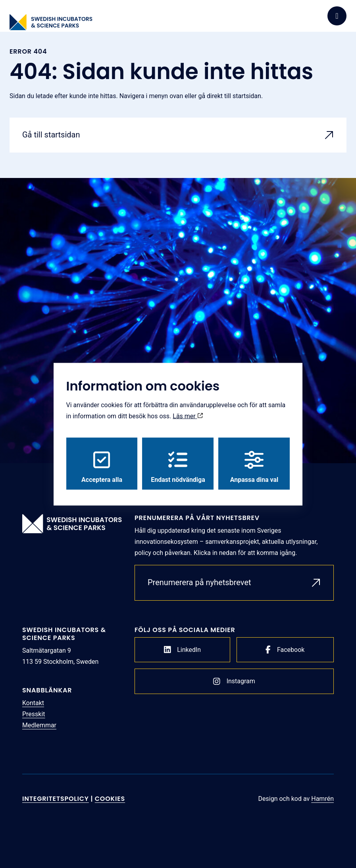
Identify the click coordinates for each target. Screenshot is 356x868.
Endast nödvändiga (178, 467)
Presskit (34, 714)
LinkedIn (183, 650)
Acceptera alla (102, 467)
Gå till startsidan (51, 135)
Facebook (285, 650)
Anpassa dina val (254, 467)
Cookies (110, 799)
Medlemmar (39, 725)
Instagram (234, 681)
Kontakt (33, 703)
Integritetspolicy (56, 799)
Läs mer (188, 416)
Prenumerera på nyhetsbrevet (199, 582)
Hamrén (322, 799)
